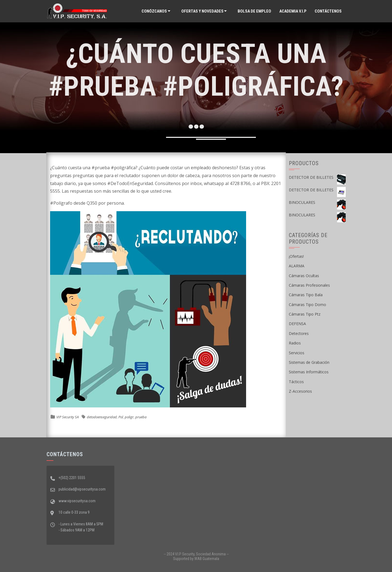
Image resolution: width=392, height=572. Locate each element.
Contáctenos (328, 11)
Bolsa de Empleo (254, 11)
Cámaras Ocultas (304, 276)
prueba (141, 417)
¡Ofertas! (296, 256)
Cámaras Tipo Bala (306, 295)
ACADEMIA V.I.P (293, 11)
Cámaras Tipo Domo (307, 305)
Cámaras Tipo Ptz (305, 314)
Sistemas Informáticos (309, 372)
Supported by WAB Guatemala (196, 559)
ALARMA (297, 266)
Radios (295, 343)
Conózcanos (154, 11)
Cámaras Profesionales (309, 285)
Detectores (299, 333)
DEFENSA (297, 324)
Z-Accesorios (300, 391)
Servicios (297, 353)
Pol (121, 417)
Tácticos (296, 382)
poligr (129, 417)
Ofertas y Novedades (202, 11)
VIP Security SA (68, 417)
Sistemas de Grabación (309, 362)
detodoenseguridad (102, 417)
